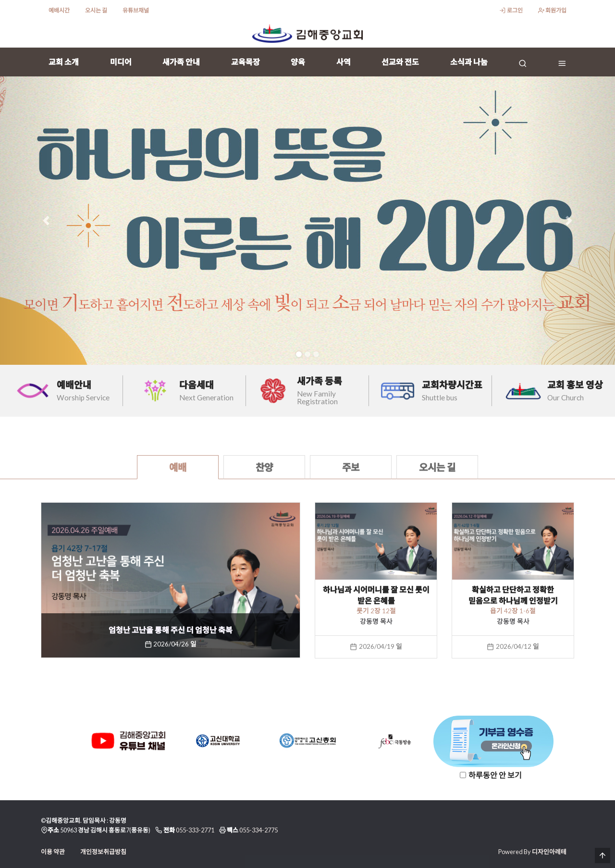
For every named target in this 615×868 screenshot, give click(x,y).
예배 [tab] (178, 467)
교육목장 (246, 62)
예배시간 (59, 10)
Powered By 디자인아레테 (532, 852)
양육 (298, 62)
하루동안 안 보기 (495, 775)
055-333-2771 (195, 830)
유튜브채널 (136, 10)
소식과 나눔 (469, 62)
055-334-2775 (258, 830)
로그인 (511, 10)
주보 (351, 467)
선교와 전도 (400, 62)
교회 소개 (64, 62)
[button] (46, 221)
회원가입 (552, 10)
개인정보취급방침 (103, 852)
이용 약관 (53, 852)
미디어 (121, 62)
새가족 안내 (181, 62)
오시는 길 (96, 10)
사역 (344, 62)
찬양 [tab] (264, 467)
